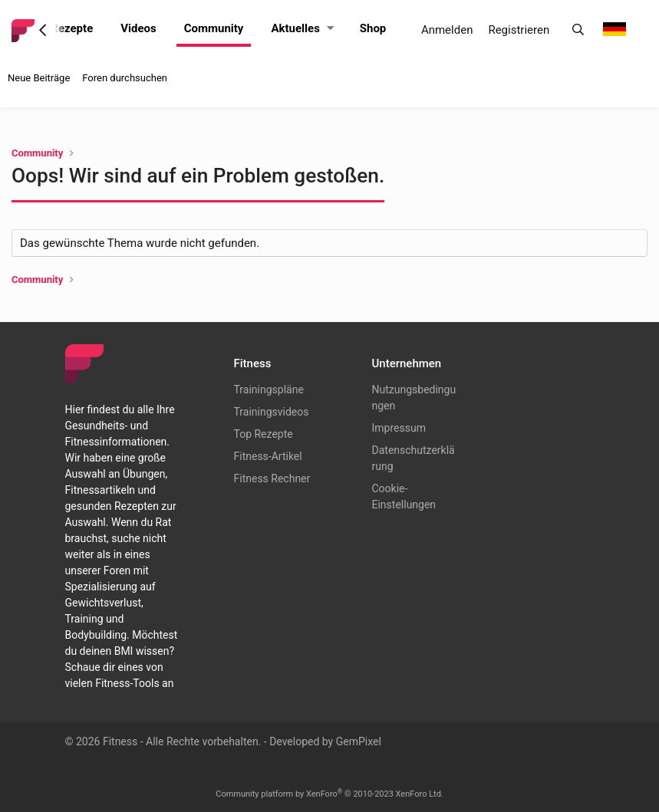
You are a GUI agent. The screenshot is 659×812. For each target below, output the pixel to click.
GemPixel (359, 741)
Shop (373, 28)
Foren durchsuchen (125, 78)
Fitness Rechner (272, 478)
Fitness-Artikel (268, 456)
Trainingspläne (269, 390)
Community (214, 28)
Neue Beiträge (39, 78)
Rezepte (72, 28)
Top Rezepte (264, 434)
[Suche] (578, 30)
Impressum (399, 428)
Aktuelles (295, 28)
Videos (138, 28)
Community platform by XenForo (329, 794)
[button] (330, 29)
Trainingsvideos (272, 412)
